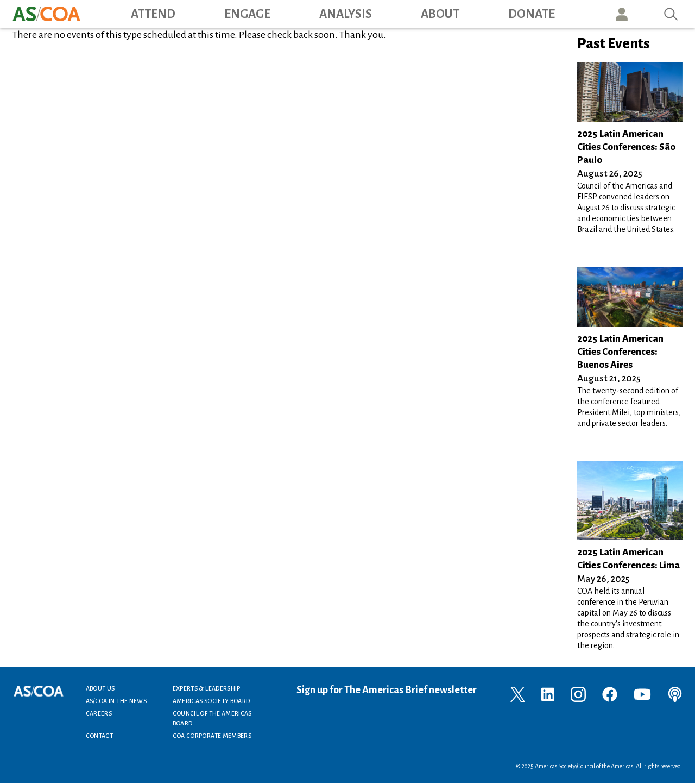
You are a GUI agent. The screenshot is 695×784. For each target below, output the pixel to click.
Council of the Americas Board (212, 718)
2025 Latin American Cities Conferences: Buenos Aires (620, 352)
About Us (100, 688)
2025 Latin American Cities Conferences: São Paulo (626, 147)
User (622, 14)
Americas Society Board (211, 701)
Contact (100, 736)
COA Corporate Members (212, 736)
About (440, 14)
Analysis (346, 14)
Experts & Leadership (207, 688)
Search (671, 14)
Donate (532, 14)
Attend (153, 14)
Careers (99, 713)
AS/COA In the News (116, 701)
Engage (247, 14)
